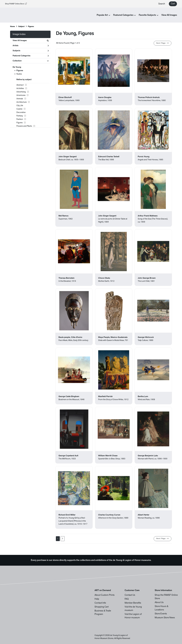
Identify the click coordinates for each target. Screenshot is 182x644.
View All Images (169, 15)
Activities (20, 88)
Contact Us (130, 595)
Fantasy (20, 116)
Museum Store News (165, 618)
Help (97, 599)
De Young (17, 67)
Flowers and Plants (24, 126)
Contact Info (100, 603)
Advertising (21, 92)
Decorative (21, 112)
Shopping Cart (102, 607)
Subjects (31, 51)
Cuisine (19, 109)
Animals (20, 99)
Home (13, 27)
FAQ (127, 599)
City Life (20, 106)
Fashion (20, 119)
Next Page (163, 43)
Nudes (19, 74)
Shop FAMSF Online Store (16, 4)
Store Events (161, 614)
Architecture (22, 102)
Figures (20, 71)
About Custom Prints (105, 595)
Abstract (20, 85)
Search (162, 4)
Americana (21, 95)
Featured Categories (31, 56)
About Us (159, 602)
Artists (31, 46)
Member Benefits (133, 603)
